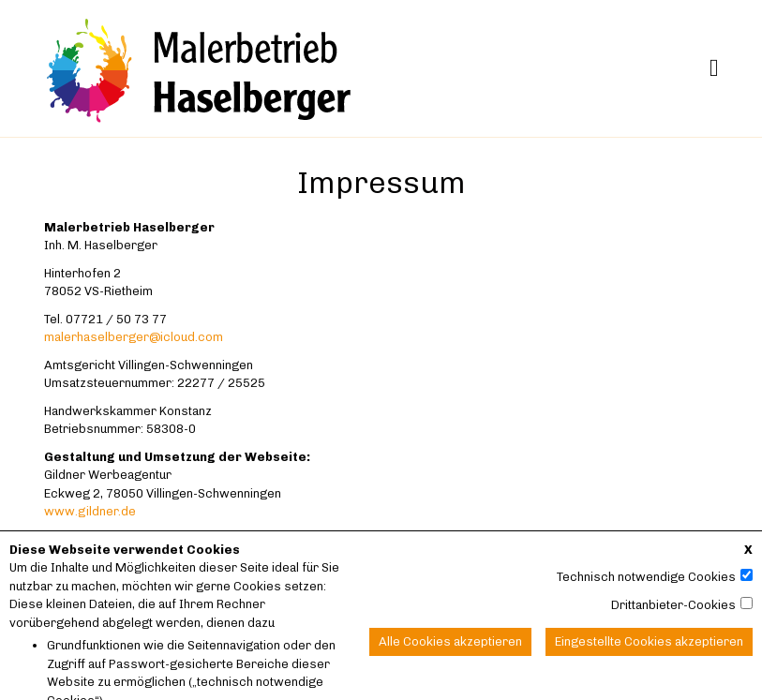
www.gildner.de (90, 511)
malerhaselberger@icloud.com (134, 337)
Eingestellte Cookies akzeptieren (649, 652)
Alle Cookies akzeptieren (450, 652)
